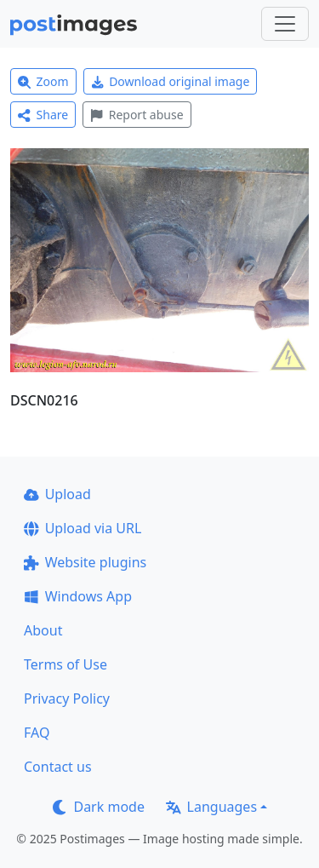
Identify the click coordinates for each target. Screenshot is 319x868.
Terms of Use (66, 664)
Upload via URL (83, 528)
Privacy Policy (67, 698)
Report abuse (137, 115)
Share (43, 115)
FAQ (37, 733)
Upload (57, 494)
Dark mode (99, 807)
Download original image (171, 81)
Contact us (58, 767)
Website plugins (85, 562)
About (43, 630)
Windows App (78, 596)
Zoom (43, 81)
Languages (211, 807)
